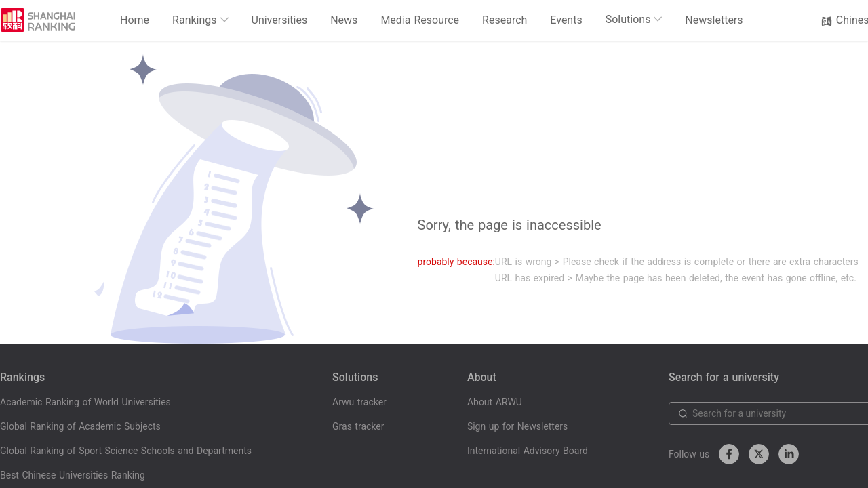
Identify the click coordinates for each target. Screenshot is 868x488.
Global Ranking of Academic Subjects (80, 426)
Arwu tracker (359, 402)
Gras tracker (358, 426)
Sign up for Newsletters (517, 426)
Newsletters (714, 20)
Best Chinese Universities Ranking (73, 475)
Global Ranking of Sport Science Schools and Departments (126, 451)
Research (505, 20)
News (344, 20)
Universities (280, 20)
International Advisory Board (528, 451)
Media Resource (420, 20)
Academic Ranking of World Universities (85, 402)
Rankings (200, 20)
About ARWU (495, 402)
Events (566, 20)
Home (135, 20)
